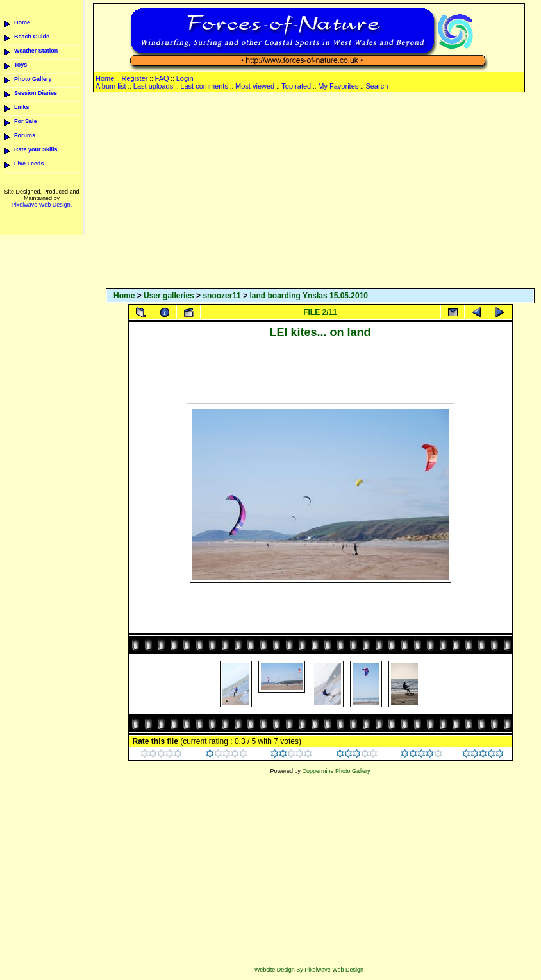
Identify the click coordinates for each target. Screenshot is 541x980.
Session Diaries (36, 93)
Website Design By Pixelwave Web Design (309, 970)
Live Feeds (29, 164)
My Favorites (338, 86)
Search (377, 86)
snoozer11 (221, 296)
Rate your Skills (36, 149)
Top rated (296, 86)
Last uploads (153, 86)
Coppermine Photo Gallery (336, 771)
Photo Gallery (33, 79)
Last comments (204, 86)
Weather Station (36, 51)
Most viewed (255, 86)
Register (134, 78)
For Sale (26, 121)
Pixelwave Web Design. (42, 205)
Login (185, 78)
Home (22, 22)
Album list (111, 86)
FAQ (162, 78)
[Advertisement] (320, 191)
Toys (21, 65)
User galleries (169, 296)
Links (22, 107)
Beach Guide (32, 37)
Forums (25, 135)
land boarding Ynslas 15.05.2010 (309, 296)
